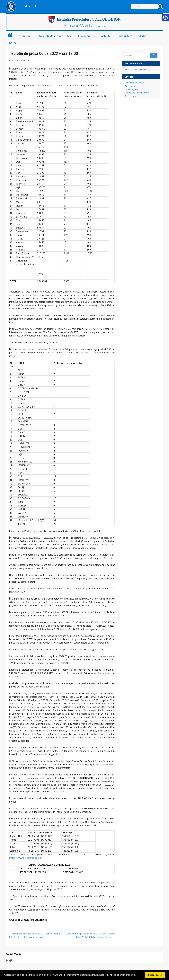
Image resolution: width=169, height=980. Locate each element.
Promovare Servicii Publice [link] (137, 93)
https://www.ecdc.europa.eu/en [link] (26, 858)
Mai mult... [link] (131, 975)
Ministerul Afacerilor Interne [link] (84, 25)
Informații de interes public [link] (54, 36)
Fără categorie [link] (131, 89)
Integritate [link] (125, 36)
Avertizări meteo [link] (133, 64)
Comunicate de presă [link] (134, 83)
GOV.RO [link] (30, 6)
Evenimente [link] (130, 86)
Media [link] (142, 36)
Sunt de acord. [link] (155, 975)
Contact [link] (13, 43)
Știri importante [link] (132, 96)
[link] (165, 18)
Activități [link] (107, 36)
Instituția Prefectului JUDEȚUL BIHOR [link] (89, 19)
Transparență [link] (86, 36)
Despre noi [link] (24, 36)
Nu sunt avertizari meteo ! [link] (137, 69)
